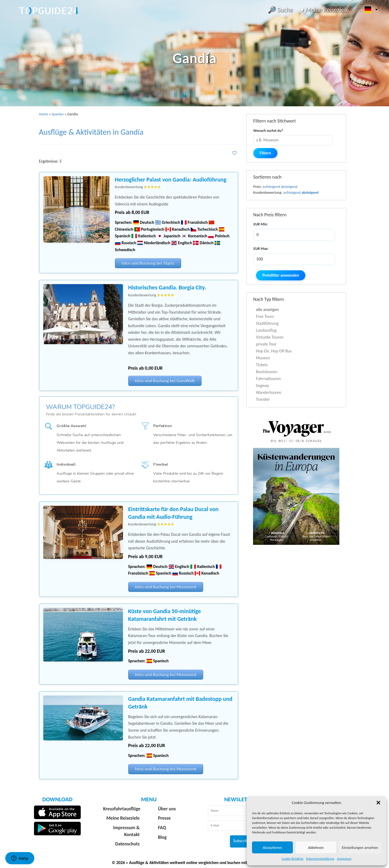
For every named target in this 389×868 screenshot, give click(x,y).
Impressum (344, 859)
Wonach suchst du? (268, 131)
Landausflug (266, 330)
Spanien (57, 114)
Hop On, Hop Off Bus (274, 351)
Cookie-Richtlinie (293, 859)
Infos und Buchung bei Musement (166, 587)
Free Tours (265, 316)
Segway (262, 385)
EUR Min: (261, 224)
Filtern (265, 153)
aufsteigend (271, 187)
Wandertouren (269, 392)
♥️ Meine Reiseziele (325, 10)
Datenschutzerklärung (320, 859)
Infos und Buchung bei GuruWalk (165, 381)
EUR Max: (261, 249)
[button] (378, 803)
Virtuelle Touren (270, 337)
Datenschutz (127, 844)
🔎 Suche (280, 10)
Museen (263, 358)
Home (44, 114)
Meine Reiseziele (123, 818)
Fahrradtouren (268, 379)
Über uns (167, 809)
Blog (162, 837)
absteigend (289, 187)
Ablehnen (316, 848)
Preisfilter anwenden (281, 275)
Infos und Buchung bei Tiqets (148, 263)
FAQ (162, 828)
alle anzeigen (267, 309)
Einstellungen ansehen (360, 848)
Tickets (262, 365)
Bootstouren (267, 372)
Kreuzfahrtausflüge (122, 809)
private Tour (266, 344)
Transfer (263, 399)
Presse (164, 818)
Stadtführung (267, 323)
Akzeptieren (273, 848)
